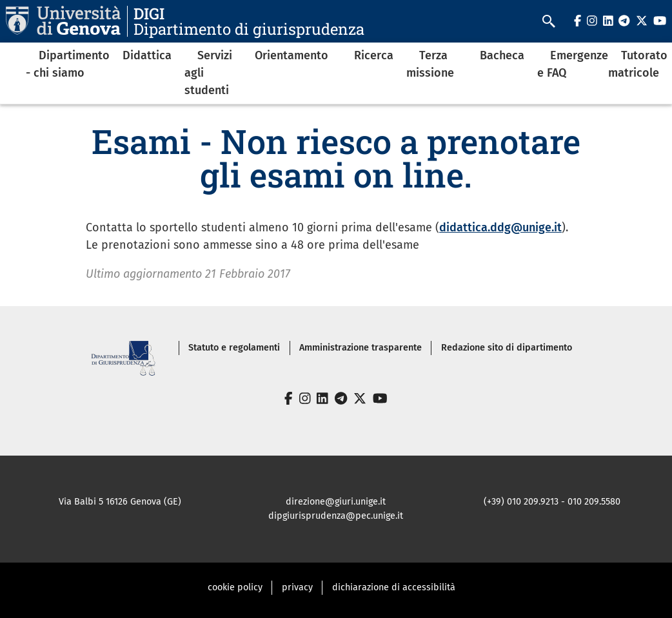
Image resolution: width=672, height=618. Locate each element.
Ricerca (374, 55)
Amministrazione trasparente (361, 348)
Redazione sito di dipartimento (507, 348)
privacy (297, 587)
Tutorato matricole (638, 64)
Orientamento (292, 55)
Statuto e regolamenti (234, 348)
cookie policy (235, 587)
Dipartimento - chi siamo (68, 64)
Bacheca (502, 55)
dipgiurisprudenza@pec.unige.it (336, 516)
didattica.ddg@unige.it (500, 227)
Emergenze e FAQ (573, 64)
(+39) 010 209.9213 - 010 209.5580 (552, 502)
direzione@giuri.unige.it (336, 502)
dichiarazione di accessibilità (394, 587)
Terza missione (430, 64)
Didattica (147, 55)
